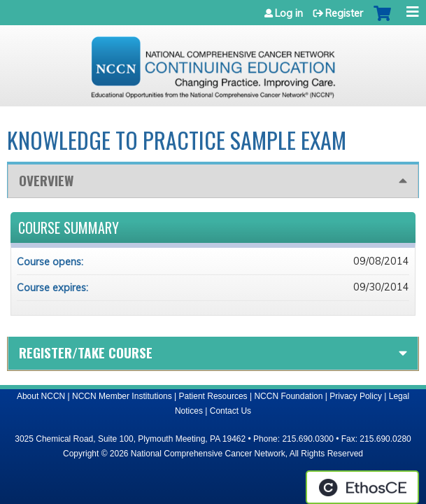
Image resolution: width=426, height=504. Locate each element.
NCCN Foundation (288, 396)
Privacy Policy (356, 396)
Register (344, 13)
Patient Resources (213, 396)
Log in (289, 13)
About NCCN (41, 396)
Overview (46, 180)
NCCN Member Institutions (122, 396)
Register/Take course (86, 352)
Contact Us (230, 411)
